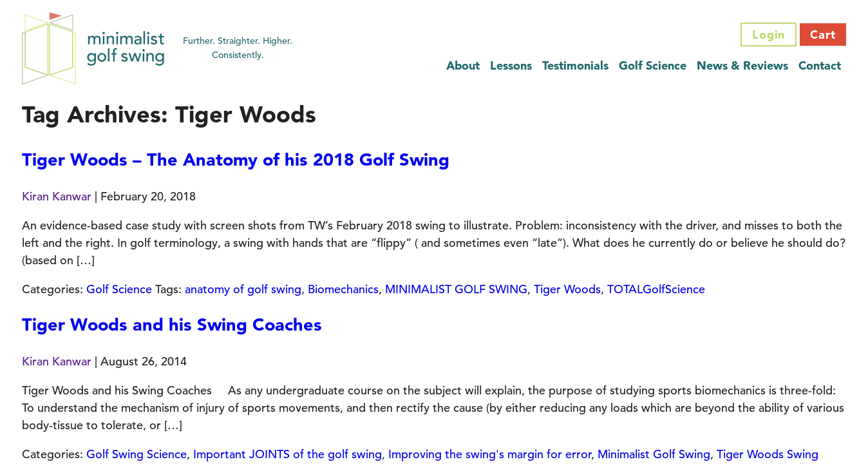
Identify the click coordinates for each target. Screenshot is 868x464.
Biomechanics (343, 289)
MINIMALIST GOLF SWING (456, 289)
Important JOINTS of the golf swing (288, 454)
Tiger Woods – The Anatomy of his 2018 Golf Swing (236, 159)
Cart (823, 34)
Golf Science (653, 65)
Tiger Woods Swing (768, 454)
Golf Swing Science (137, 454)
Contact (820, 65)
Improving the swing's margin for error (490, 454)
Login (769, 34)
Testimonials (575, 65)
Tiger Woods (567, 289)
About (463, 65)
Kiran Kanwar (57, 196)
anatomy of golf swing (243, 289)
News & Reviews (742, 65)
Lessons (511, 65)
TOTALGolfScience (656, 289)
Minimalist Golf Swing (654, 454)
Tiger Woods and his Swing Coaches (172, 324)
